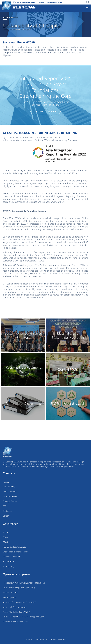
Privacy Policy (9, 566)
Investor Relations (11, 496)
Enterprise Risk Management (15, 552)
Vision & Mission (10, 492)
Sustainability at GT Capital (20, 29)
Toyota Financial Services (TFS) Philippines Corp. (24, 617)
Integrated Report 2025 (45, 112)
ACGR (5, 537)
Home (5, 29)
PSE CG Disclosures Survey (14, 547)
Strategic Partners (11, 501)
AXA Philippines (10, 597)
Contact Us (8, 511)
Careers (6, 516)
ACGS (5, 542)
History (6, 482)
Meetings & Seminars (12, 557)
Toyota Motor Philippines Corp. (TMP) (19, 588)
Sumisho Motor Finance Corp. (16, 622)
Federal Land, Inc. (11, 593)
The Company (9, 487)
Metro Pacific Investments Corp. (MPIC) (20, 602)
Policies (6, 532)
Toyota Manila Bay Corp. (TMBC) (17, 612)
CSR (5, 506)
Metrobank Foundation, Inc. (15, 607)
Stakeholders (9, 561)
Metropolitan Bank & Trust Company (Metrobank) (24, 583)
